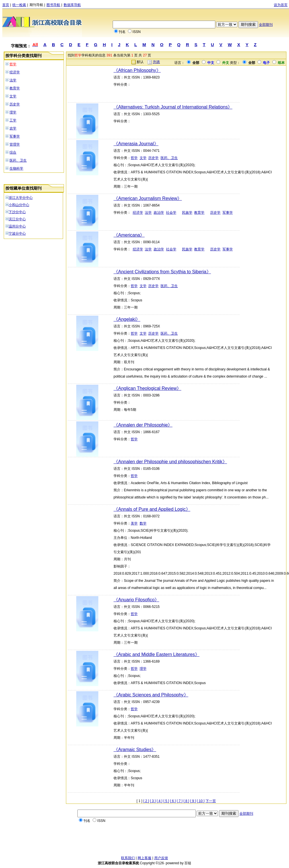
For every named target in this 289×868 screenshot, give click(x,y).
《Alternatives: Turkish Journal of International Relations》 (173, 107)
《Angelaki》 (127, 319)
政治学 (159, 213)
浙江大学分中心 (21, 198)
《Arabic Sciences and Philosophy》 (151, 695)
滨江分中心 (17, 219)
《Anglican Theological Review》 (147, 388)
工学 (13, 120)
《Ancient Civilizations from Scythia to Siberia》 (162, 272)
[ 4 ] (159, 801)
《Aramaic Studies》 (135, 750)
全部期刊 (266, 25)
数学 (143, 523)
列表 (157, 62)
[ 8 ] (186, 801)
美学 (134, 523)
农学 (13, 128)
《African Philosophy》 (137, 70)
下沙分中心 (17, 212)
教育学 (15, 88)
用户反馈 (161, 858)
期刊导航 (36, 5)
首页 (6, 5)
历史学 (15, 104)
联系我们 (128, 858)
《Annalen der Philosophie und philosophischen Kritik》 (170, 462)
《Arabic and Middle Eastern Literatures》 (157, 654)
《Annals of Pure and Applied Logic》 (152, 509)
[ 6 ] (173, 801)
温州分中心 (17, 226)
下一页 (211, 801)
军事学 (15, 136)
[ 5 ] (166, 801)
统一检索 (19, 5)
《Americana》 (129, 235)
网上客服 (144, 858)
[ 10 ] (201, 801)
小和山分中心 (19, 205)
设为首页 (281, 5)
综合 (13, 152)
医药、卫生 (18, 160)
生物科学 (16, 168)
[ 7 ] (180, 801)
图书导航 (53, 5)
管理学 (15, 144)
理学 (13, 112)
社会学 (171, 213)
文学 (13, 96)
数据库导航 (72, 5)
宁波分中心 (17, 233)
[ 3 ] (153, 801)
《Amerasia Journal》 (136, 144)
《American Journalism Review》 (148, 198)
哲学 (13, 64)
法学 (13, 80)
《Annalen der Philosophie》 (143, 425)
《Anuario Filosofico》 (136, 600)
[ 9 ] (193, 801)
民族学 (187, 213)
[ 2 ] (146, 801)
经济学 (15, 72)
